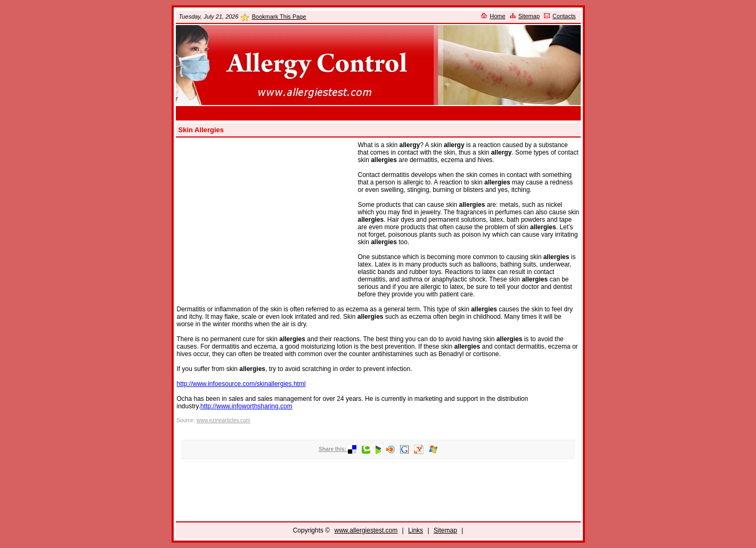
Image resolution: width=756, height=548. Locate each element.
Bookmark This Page (279, 17)
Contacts (564, 16)
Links (416, 530)
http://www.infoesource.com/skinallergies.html (241, 384)
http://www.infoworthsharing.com (246, 406)
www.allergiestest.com (366, 530)
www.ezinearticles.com (223, 420)
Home (497, 16)
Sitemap (529, 16)
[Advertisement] (378, 113)
